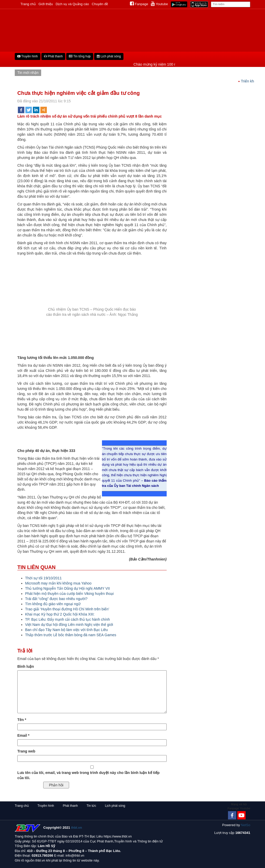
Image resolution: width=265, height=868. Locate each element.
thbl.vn (76, 828)
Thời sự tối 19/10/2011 (43, 578)
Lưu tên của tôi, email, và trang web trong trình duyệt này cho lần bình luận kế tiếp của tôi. (89, 775)
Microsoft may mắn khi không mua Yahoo (58, 583)
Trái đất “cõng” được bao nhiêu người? (56, 599)
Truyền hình (28, 56)
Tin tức (91, 806)
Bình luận (26, 666)
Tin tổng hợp (80, 56)
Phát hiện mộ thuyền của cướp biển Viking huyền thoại (69, 594)
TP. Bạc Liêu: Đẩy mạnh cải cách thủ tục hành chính (68, 619)
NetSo (246, 825)
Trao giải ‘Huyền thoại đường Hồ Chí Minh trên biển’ (67, 609)
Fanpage (139, 4)
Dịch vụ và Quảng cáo (72, 4)
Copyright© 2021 (63, 828)
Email (23, 735)
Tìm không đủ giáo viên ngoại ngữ (53, 604)
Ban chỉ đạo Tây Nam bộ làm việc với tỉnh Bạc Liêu (67, 630)
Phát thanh (53, 56)
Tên (22, 720)
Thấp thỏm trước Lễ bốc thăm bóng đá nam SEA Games (71, 635)
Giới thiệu (46, 4)
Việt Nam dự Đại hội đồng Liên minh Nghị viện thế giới (69, 625)
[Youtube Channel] (241, 815)
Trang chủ (28, 4)
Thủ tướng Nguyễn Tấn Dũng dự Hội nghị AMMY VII (67, 588)
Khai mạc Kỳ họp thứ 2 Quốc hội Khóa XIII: (60, 614)
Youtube (159, 4)
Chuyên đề (100, 4)
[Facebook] (232, 815)
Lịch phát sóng (109, 56)
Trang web (26, 751)
